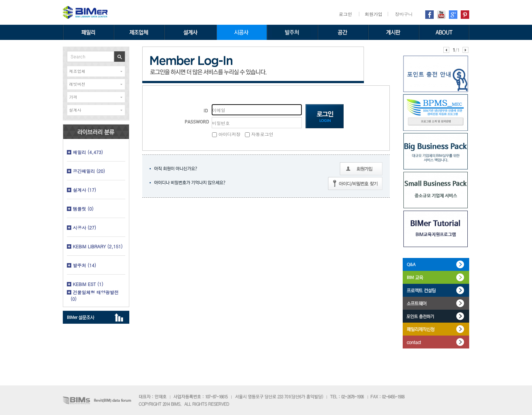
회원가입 (374, 14)
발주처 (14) (84, 265)
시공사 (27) (84, 227)
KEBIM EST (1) (88, 284)
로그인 (345, 14)
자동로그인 (259, 134)
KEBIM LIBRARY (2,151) (98, 246)
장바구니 (404, 14)
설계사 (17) (84, 190)
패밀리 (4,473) (88, 152)
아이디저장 (226, 134)
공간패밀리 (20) (89, 171)
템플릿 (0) (83, 209)
